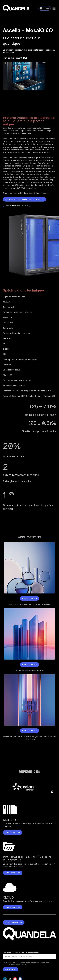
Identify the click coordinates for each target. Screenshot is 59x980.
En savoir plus (30, 597)
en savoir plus (13, 831)
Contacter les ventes (17, 204)
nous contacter (14, 921)
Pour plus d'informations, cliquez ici (24, 198)
